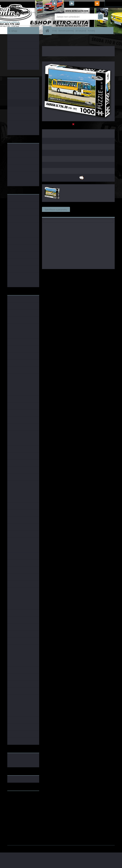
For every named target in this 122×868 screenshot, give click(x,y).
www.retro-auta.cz (16, 797)
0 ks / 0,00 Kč (107, 2)
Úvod (46, 41)
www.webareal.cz (37, 847)
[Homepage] (48, 31)
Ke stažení (50, 214)
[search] (100, 17)
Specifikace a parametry (56, 209)
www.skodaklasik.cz (17, 802)
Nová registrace (83, 3)
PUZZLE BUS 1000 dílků (75, 41)
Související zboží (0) (82, 209)
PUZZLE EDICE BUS (57, 41)
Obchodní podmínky (66, 30)
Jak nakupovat (81, 30)
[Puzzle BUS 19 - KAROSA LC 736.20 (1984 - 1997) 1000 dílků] (78, 63)
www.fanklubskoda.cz (18, 800)
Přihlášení (63, 3)
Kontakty (91, 30)
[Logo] (27, 17)
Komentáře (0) (105, 209)
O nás (54, 30)
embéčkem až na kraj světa (20, 804)
